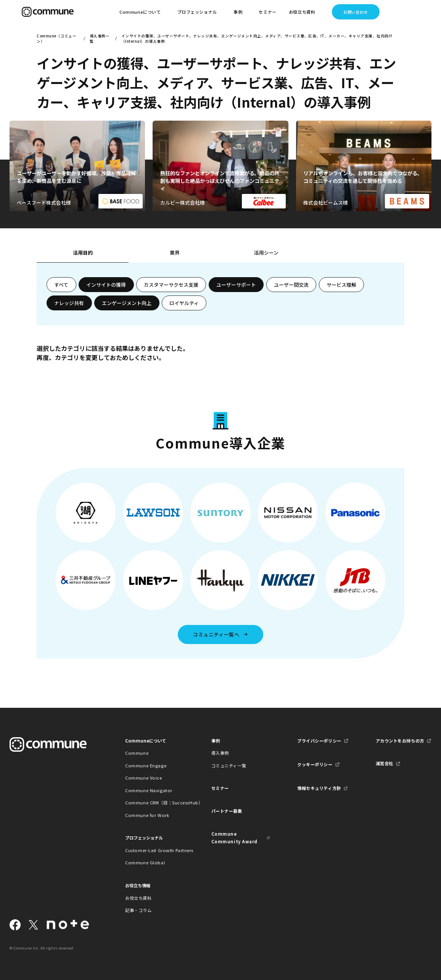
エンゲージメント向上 (127, 303)
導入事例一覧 (100, 39)
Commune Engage (146, 765)
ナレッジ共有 (69, 303)
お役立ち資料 (138, 898)
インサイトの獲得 (106, 285)
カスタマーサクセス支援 (171, 285)
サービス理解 (341, 285)
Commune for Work (147, 815)
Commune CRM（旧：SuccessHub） (155, 802)
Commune (137, 753)
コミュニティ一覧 (229, 765)
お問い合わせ (355, 12)
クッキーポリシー (315, 764)
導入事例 (220, 753)
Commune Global (145, 862)
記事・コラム (138, 910)
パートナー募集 (227, 811)
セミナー (267, 12)
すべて (61, 285)
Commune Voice (143, 778)
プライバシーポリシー (319, 741)
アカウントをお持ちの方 (400, 741)
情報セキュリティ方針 (319, 788)
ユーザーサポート (236, 285)
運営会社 (385, 763)
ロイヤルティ (184, 303)
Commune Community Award (234, 838)
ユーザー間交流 (291, 285)
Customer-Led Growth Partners (155, 850)
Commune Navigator (149, 790)
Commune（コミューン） (56, 39)
